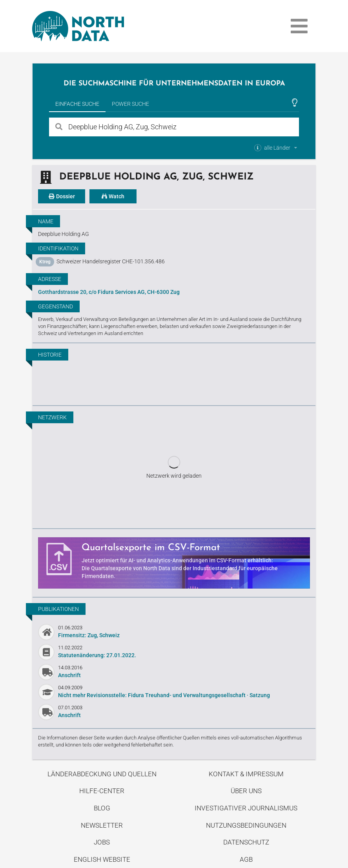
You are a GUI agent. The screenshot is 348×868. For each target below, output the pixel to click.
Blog (102, 808)
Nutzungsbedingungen (246, 825)
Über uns (246, 791)
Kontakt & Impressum (246, 774)
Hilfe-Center (102, 791)
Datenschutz (246, 842)
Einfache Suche (77, 104)
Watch (113, 196)
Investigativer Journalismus (246, 808)
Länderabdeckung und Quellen (102, 774)
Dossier (62, 196)
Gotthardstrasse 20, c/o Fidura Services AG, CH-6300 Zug (109, 292)
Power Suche (130, 104)
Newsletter (102, 825)
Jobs (102, 842)
